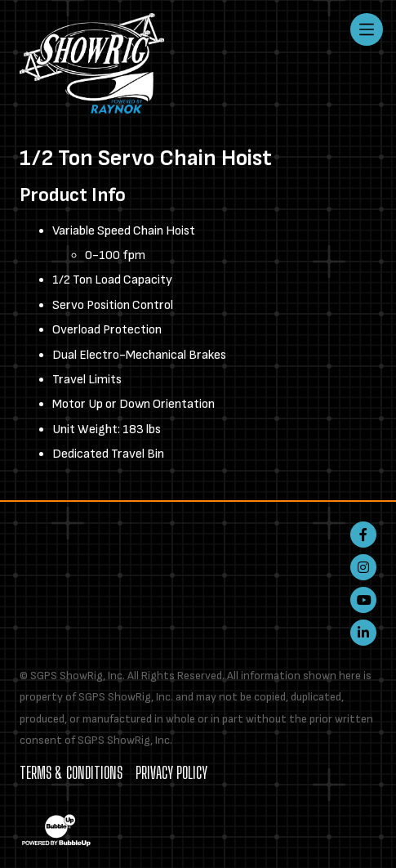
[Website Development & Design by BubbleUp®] (56, 830)
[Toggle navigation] (367, 29)
